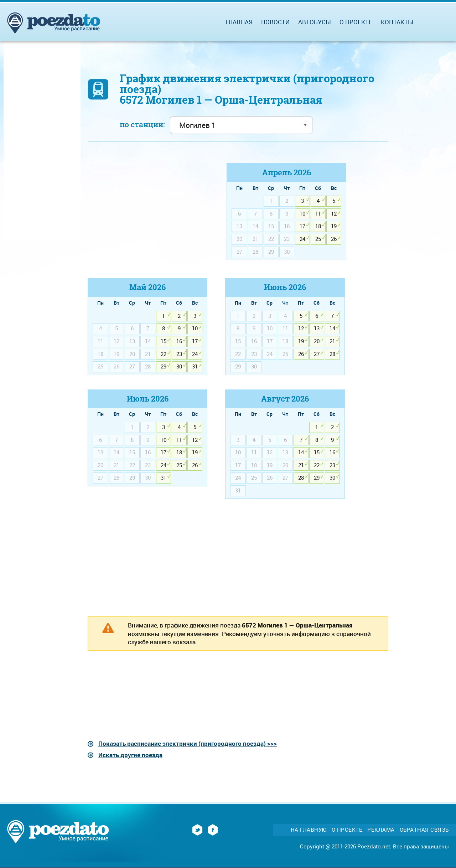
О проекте (356, 22)
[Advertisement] (147, 213)
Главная (239, 22)
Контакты (397, 22)
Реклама (381, 830)
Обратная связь (424, 830)
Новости (275, 22)
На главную (309, 830)
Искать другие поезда (130, 755)
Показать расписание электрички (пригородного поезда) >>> (188, 743)
